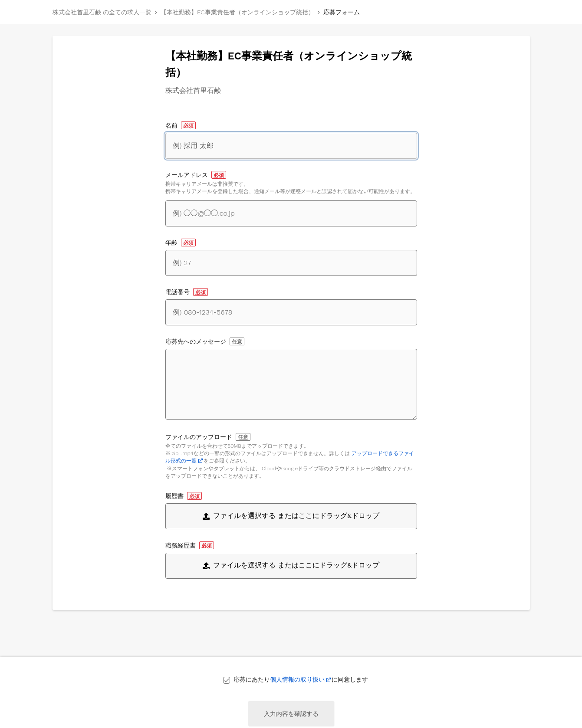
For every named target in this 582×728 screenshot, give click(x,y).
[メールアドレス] (291, 213)
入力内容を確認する (291, 714)
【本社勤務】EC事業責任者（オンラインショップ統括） (237, 12)
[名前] (291, 146)
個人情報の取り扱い (297, 679)
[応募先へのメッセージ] (291, 384)
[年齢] (291, 263)
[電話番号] (291, 312)
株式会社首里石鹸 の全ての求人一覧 (102, 12)
